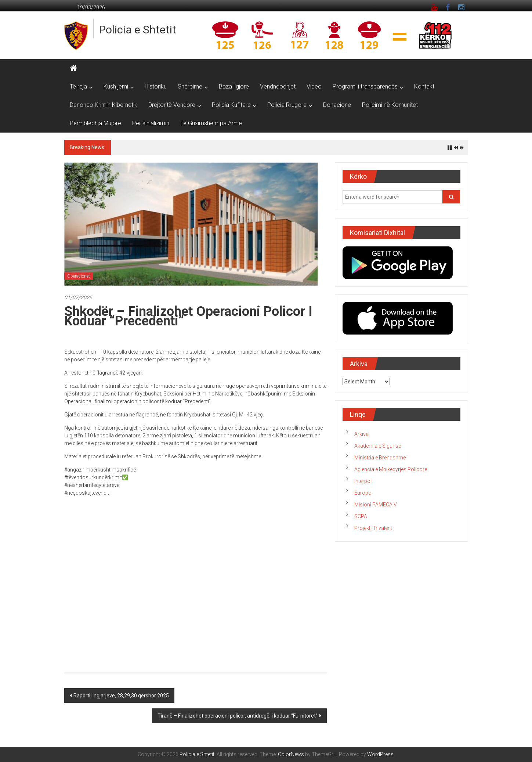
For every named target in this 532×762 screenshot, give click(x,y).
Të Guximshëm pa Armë (211, 123)
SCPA (361, 516)
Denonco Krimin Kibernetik (104, 105)
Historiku (156, 86)
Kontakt (424, 86)
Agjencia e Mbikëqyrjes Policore (391, 469)
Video (314, 86)
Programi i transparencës (365, 86)
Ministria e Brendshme (380, 458)
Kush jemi (116, 86)
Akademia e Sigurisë (378, 446)
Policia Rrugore (287, 105)
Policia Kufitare (231, 105)
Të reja (78, 86)
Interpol (363, 481)
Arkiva (361, 434)
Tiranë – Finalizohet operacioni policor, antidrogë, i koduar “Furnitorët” (238, 716)
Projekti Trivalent (373, 528)
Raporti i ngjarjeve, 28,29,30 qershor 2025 (121, 696)
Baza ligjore (234, 86)
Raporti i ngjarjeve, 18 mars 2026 (153, 147)
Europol (363, 493)
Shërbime (190, 86)
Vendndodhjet (278, 86)
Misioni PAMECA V (376, 505)
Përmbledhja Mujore (95, 123)
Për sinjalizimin (151, 123)
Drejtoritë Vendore (172, 105)
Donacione (337, 105)
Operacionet (79, 276)
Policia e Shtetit (138, 30)
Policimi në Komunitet (390, 105)
